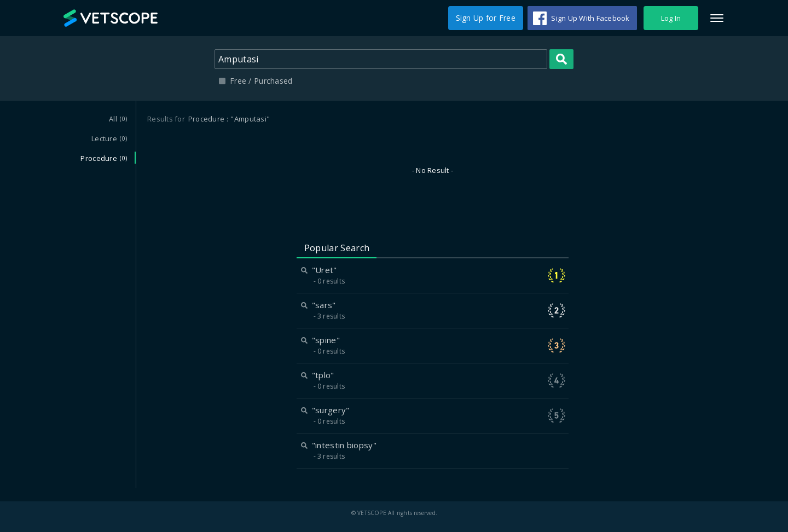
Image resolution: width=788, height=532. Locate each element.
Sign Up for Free (486, 18)
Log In (671, 18)
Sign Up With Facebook (590, 18)
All (118, 119)
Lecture (109, 138)
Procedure (104, 158)
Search (561, 59)
